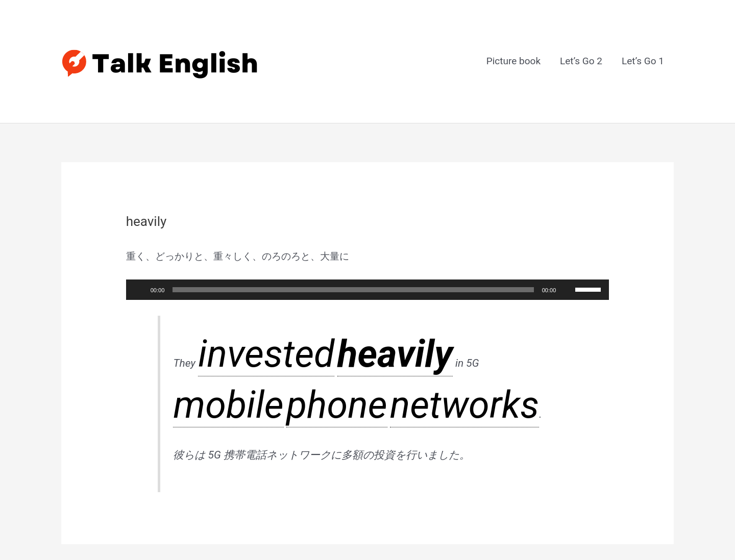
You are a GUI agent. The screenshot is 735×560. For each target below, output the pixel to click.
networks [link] (388, 287)
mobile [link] (317, 287)
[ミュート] (567, 241)
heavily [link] (256, 287)
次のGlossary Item (628, 438)
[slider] (353, 241)
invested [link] (217, 287)
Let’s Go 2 (581, 37)
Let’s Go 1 (643, 37)
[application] (368, 241)
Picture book (513, 37)
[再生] (139, 241)
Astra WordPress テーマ (435, 525)
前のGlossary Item (108, 438)
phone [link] (349, 287)
